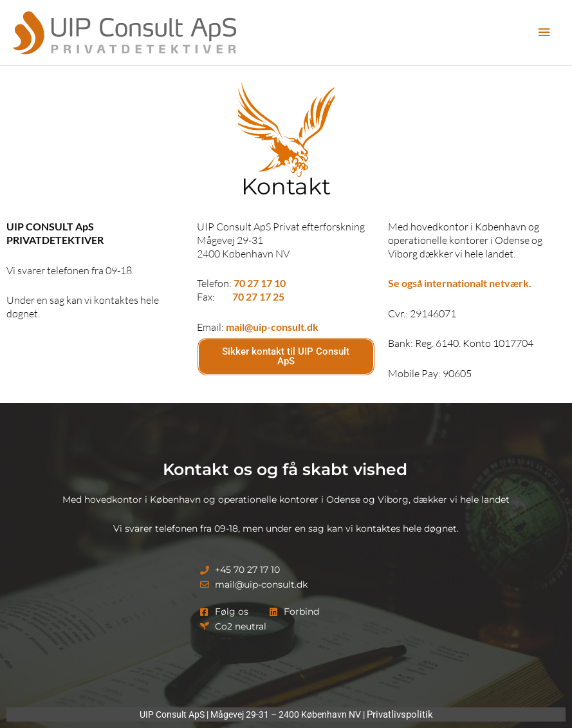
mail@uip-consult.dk (272, 327)
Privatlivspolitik (400, 714)
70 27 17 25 (258, 296)
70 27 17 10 (260, 283)
